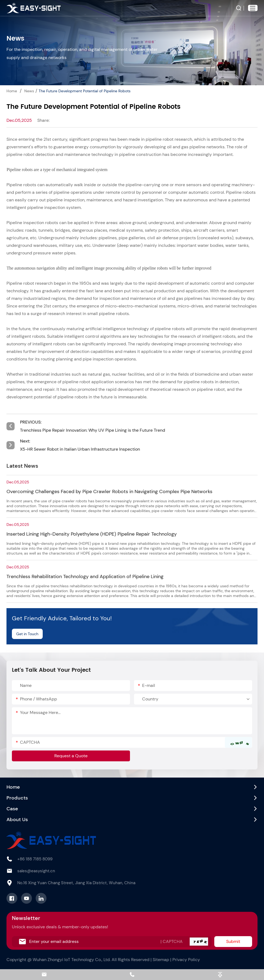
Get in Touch (27, 634)
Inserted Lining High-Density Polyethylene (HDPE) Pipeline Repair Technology (92, 534)
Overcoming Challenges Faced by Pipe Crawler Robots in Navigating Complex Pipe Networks (109, 491)
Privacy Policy (186, 960)
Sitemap (161, 960)
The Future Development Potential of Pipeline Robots (85, 91)
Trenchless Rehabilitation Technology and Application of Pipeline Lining (85, 576)
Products (17, 798)
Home (12, 91)
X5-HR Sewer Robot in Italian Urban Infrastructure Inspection (80, 449)
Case (12, 809)
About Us (17, 820)
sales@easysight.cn (36, 871)
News (29, 91)
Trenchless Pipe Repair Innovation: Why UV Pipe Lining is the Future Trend (93, 430)
